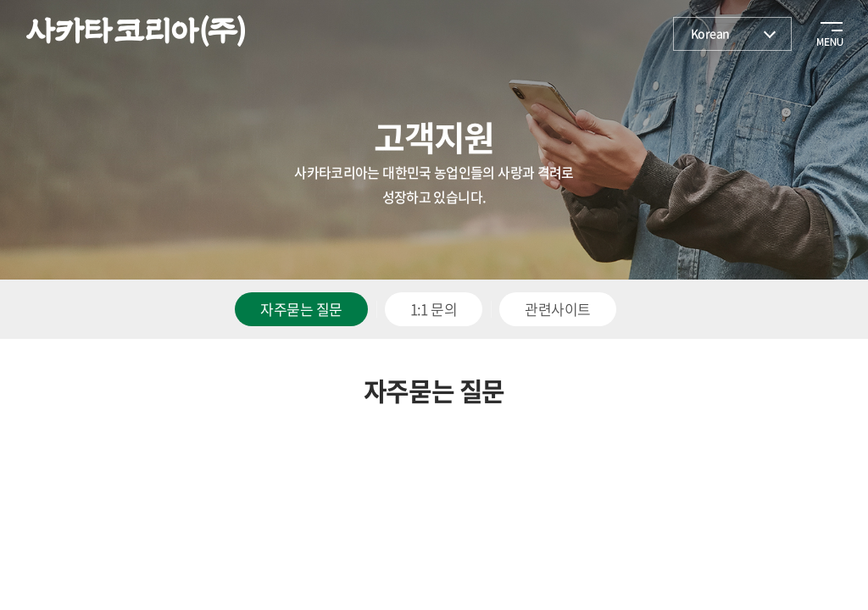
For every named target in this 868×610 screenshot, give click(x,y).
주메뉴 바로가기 (0, 0)
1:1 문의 (434, 309)
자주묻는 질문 (301, 309)
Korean (710, 33)
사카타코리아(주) (136, 31)
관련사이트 (557, 309)
